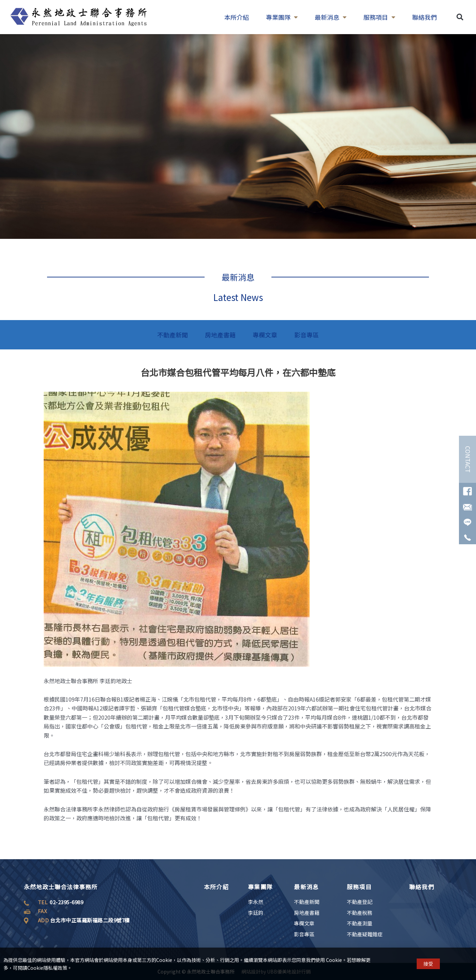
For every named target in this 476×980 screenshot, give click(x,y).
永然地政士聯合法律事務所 (61, 887)
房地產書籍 (220, 335)
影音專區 (307, 335)
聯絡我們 (422, 887)
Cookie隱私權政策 (47, 972)
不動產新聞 (173, 335)
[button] (460, 11)
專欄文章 (265, 335)
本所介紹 (216, 887)
